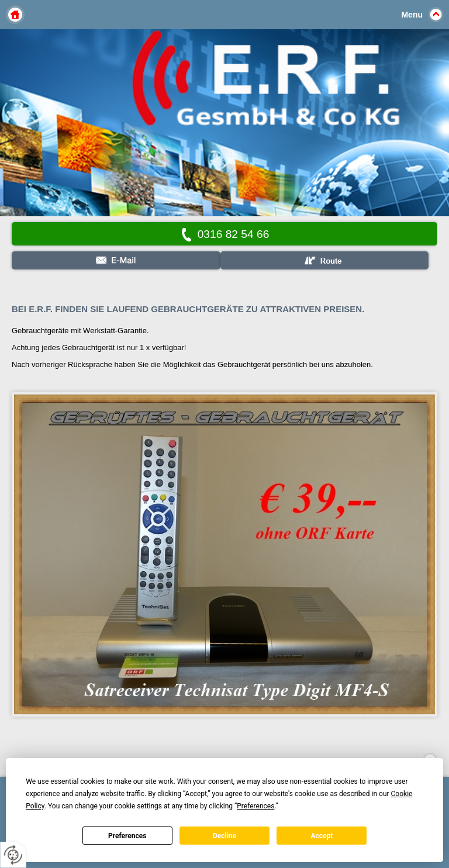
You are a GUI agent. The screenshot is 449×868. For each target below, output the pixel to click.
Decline (224, 836)
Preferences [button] (255, 806)
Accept (322, 836)
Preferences (127, 836)
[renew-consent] (13, 855)
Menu (412, 15)
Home (15, 15)
